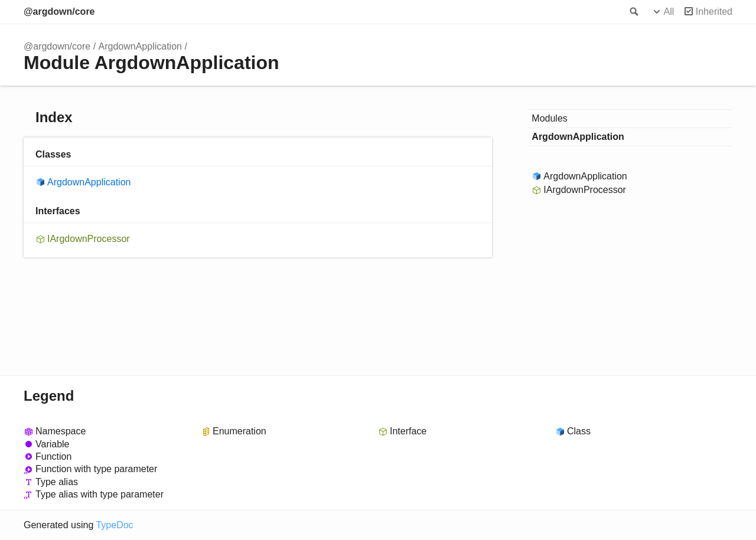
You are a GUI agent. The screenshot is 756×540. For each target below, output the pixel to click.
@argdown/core (59, 12)
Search (633, 12)
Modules (549, 118)
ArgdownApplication (140, 46)
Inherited (714, 12)
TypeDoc (114, 525)
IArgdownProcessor (89, 239)
